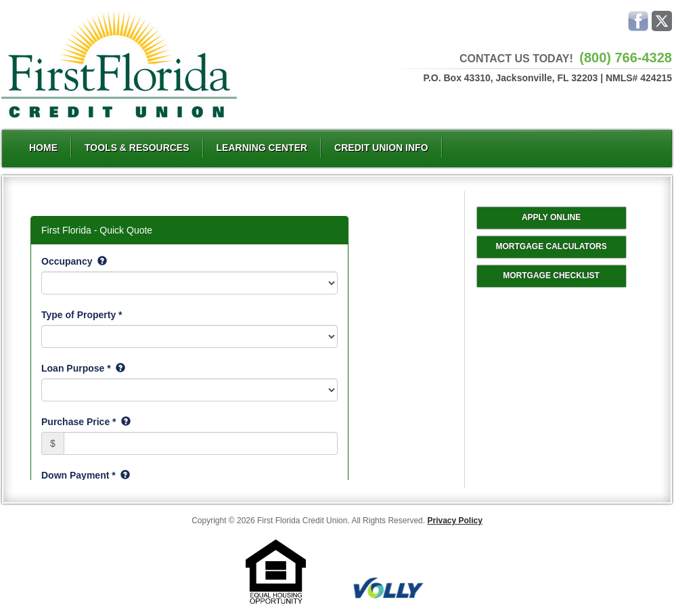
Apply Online (551, 217)
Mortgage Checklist (551, 276)
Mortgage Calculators (551, 246)
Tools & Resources (137, 148)
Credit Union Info (381, 148)
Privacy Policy (454, 521)
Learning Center (262, 148)
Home (43, 148)
